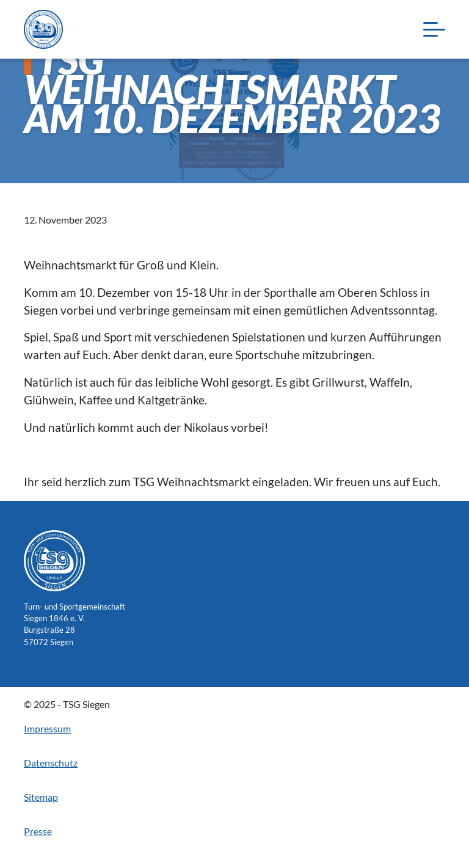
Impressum (47, 728)
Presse (38, 831)
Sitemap (41, 797)
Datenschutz (51, 763)
